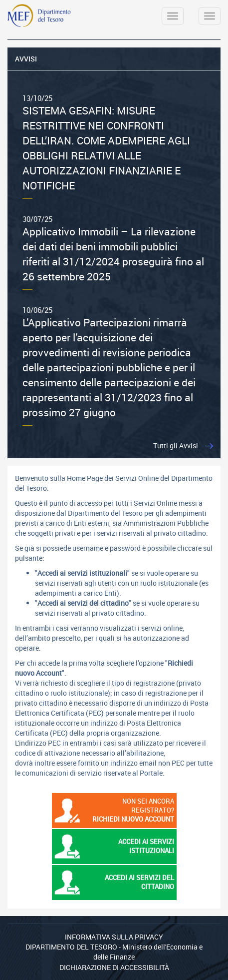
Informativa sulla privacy (114, 937)
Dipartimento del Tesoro (71, 947)
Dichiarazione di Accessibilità (114, 967)
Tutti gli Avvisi (176, 446)
